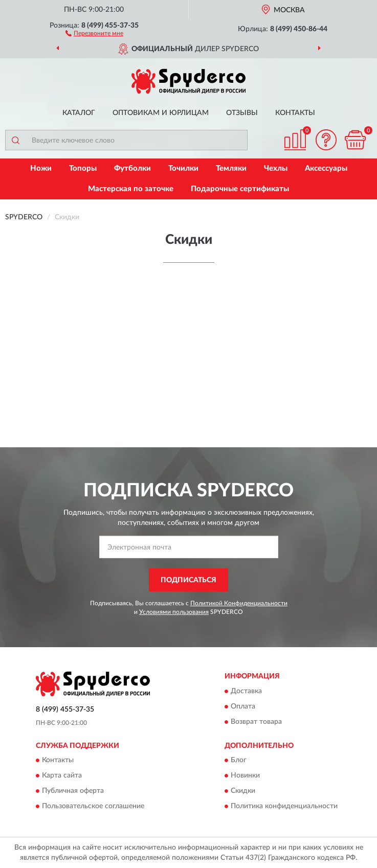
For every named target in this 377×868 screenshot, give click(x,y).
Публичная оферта (73, 791)
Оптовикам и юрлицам (161, 113)
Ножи (41, 168)
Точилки (183, 168)
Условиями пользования (174, 612)
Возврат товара (256, 722)
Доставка (246, 691)
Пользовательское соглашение (93, 807)
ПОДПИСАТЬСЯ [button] (188, 580)
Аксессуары (326, 168)
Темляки (231, 168)
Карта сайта (62, 776)
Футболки (132, 168)
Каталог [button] (79, 113)
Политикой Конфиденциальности (239, 603)
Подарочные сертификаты (240, 189)
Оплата (243, 706)
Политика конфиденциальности (284, 807)
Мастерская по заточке (131, 189)
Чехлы (276, 168)
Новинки (245, 776)
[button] (94, 33)
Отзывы (242, 113)
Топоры (83, 168)
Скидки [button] (243, 791)
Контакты (295, 113)
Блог (239, 761)
